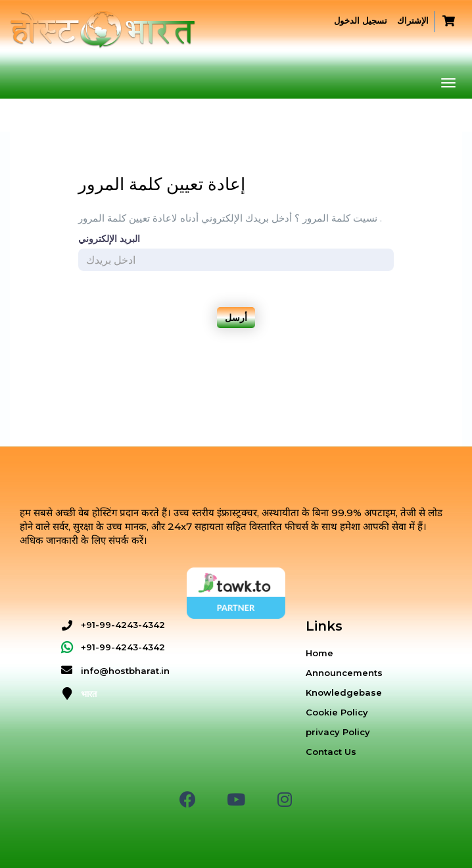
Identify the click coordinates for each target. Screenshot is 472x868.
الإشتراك (413, 20)
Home (319, 653)
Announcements (344, 673)
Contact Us (331, 752)
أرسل (236, 317)
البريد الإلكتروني (109, 239)
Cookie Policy (337, 712)
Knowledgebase (344, 692)
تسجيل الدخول (361, 20)
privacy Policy (338, 732)
